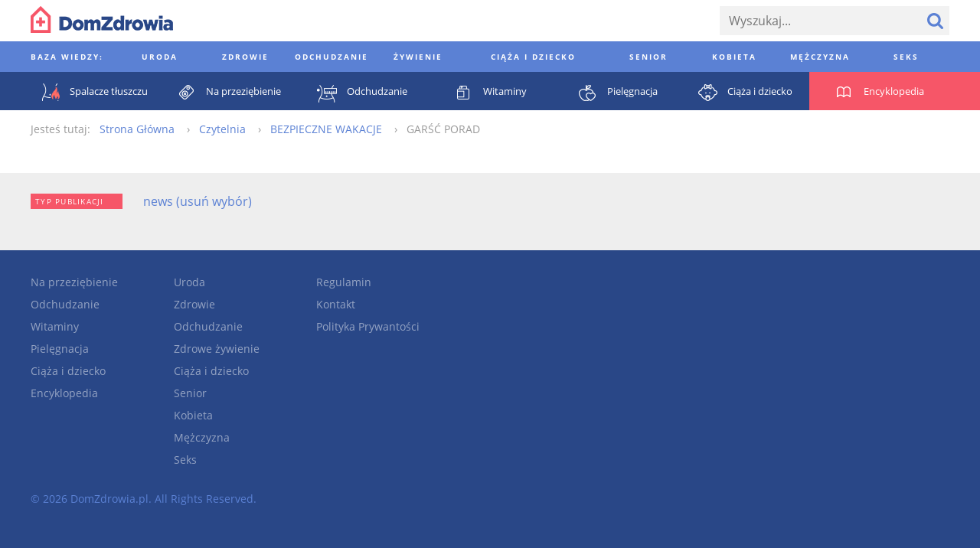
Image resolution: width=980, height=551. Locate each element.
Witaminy (55, 326)
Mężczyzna (202, 437)
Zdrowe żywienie (217, 349)
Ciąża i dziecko (68, 371)
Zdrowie (194, 304)
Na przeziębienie (74, 282)
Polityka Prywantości (368, 326)
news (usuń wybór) (198, 201)
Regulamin (344, 282)
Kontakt (336, 304)
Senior (190, 393)
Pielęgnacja (60, 349)
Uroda (189, 282)
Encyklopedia (64, 393)
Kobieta (193, 415)
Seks (185, 460)
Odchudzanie (65, 304)
